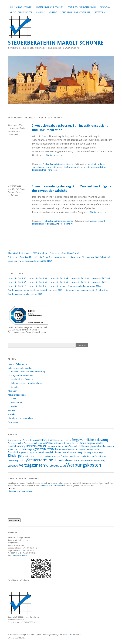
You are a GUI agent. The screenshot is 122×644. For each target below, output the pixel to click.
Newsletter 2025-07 (17, 282)
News (14, 399)
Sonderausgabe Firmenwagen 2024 (84, 286)
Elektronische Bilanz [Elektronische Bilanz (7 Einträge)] (55, 446)
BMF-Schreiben (40, 253)
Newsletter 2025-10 (80, 282)
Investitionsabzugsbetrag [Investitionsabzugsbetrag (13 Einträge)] (76, 452)
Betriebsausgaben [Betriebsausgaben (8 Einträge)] (16, 443)
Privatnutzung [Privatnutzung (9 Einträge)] (67, 456)
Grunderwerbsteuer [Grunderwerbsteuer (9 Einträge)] (65, 449)
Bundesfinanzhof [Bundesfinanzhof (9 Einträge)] (57, 443)
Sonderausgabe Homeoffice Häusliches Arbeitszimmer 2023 (35, 290)
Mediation (105, 7)
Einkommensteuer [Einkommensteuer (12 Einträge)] (36, 446)
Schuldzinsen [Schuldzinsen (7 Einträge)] (101, 456)
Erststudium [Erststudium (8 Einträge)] (108, 446)
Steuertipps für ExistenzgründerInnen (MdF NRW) (30, 261)
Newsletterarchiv (58, 286)
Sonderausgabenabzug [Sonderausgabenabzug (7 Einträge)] (17, 461)
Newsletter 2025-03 (38, 278)
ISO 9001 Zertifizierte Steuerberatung (28, 372)
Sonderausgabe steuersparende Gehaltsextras (87, 290)
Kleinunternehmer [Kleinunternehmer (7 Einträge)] (32, 456)
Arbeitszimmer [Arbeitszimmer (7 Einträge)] (61, 440)
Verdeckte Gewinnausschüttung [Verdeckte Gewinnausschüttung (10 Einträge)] (90, 461)
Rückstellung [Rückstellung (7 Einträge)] (89, 456)
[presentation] (21, 504)
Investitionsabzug (75, 167)
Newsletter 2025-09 (59, 282)
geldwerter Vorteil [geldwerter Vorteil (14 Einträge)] (45, 449)
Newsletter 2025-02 (17, 278)
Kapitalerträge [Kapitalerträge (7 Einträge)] (97, 452)
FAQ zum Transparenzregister (54, 257)
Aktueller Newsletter (21, 12)
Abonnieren (16, 402)
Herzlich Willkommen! (21, 7)
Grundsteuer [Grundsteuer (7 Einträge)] (80, 449)
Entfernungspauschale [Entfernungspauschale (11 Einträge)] (91, 446)
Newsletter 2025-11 (101, 282)
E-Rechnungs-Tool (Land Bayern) (23, 257)
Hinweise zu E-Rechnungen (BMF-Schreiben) (90, 257)
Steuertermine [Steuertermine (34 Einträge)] (40, 460)
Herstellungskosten (40, 167)
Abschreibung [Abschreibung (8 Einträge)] (29, 440)
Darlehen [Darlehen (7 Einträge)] (75, 443)
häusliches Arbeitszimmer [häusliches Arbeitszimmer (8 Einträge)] (50, 452)
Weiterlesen (54, 155)
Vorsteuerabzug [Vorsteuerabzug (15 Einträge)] (56, 466)
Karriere (40, 12)
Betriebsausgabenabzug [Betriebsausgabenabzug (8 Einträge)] (34, 443)
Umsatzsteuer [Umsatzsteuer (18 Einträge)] (64, 460)
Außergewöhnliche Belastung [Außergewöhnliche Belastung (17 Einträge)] (88, 440)
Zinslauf (59, 224)
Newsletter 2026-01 (38, 286)
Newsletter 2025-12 (17, 286)
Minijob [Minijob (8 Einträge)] (57, 456)
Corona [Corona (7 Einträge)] (68, 443)
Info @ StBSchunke (20, 556)
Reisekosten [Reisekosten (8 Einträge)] (79, 456)
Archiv (14, 406)
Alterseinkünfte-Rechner (19, 253)
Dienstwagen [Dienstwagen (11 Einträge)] (87, 443)
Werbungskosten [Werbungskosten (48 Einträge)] (84, 465)
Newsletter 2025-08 (38, 282)
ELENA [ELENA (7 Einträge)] (66, 446)
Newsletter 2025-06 (101, 278)
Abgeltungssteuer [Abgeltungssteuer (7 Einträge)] (15, 440)
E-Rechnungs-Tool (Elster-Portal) (64, 253)
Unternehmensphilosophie (49, 7)
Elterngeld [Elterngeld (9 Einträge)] (74, 446)
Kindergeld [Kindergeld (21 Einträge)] (16, 456)
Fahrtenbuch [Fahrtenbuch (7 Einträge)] (13, 449)
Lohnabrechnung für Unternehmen (27, 383)
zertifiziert (68, 635)
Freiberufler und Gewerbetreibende (58, 164)
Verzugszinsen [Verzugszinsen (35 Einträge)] (32, 465)
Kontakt (53, 12)
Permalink (52, 170)
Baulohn (15, 387)
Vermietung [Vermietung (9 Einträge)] (13, 466)
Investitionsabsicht (58, 167)
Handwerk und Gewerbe (22, 379)
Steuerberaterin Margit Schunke (56, 43)
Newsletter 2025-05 (80, 278)
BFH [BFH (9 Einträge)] (47, 443)
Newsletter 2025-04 (59, 278)
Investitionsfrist (39, 170)
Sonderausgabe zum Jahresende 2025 (25, 294)
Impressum (100, 12)
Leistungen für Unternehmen (81, 7)
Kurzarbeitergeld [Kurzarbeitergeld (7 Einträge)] (47, 456)
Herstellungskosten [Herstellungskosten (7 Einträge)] (30, 452)
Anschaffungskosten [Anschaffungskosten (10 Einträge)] (45, 440)
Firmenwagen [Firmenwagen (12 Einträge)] (26, 449)
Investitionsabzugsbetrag (95, 167)
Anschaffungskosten (97, 164)
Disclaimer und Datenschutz (76, 12)
